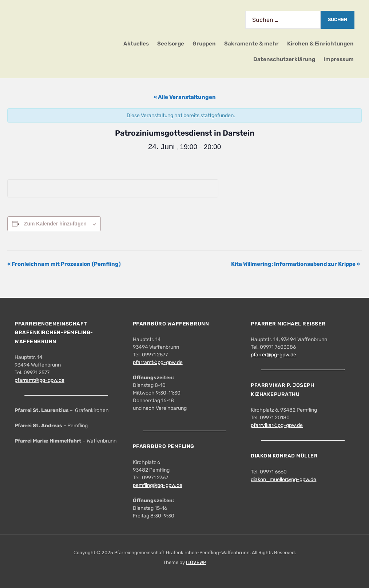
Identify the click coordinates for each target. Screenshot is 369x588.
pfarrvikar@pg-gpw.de (277, 425)
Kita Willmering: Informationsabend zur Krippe (295, 264)
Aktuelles (136, 44)
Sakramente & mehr (251, 44)
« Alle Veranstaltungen (185, 97)
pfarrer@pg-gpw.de (273, 355)
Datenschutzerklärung (284, 59)
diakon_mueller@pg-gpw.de (283, 479)
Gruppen (204, 44)
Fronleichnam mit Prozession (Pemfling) (64, 264)
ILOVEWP (196, 562)
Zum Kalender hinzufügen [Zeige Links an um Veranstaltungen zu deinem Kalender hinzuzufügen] (55, 224)
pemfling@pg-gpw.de (158, 485)
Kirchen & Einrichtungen (320, 44)
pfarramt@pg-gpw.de (39, 380)
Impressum (339, 59)
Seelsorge (171, 44)
